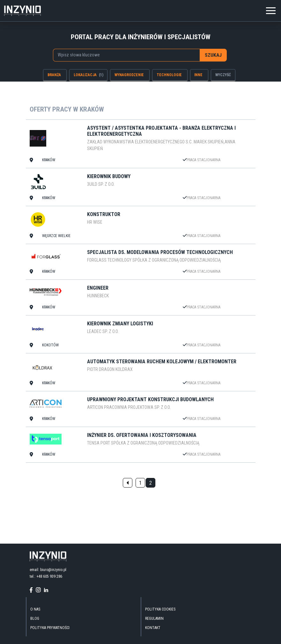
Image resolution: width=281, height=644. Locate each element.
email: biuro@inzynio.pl (48, 570)
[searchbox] (123, 55)
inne (198, 75)
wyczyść (223, 75)
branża (54, 75)
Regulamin (154, 619)
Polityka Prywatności (50, 628)
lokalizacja (89, 75)
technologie (169, 75)
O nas (35, 609)
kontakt (153, 628)
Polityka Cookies (160, 609)
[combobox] (126, 55)
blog (35, 619)
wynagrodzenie (129, 75)
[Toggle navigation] (271, 10)
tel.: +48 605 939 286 (46, 576)
